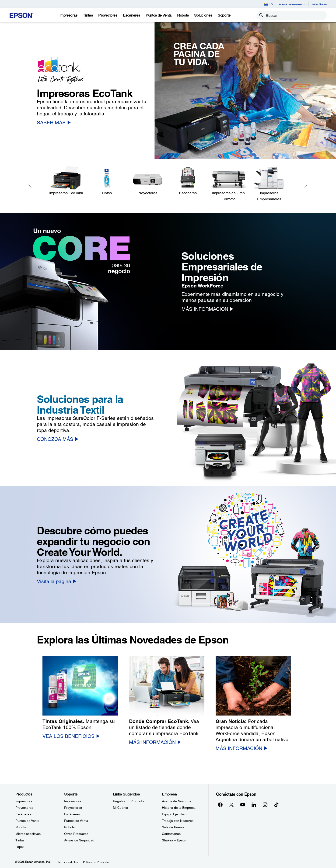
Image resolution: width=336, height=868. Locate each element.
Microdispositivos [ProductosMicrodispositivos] (28, 834)
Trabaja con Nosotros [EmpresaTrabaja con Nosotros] (178, 821)
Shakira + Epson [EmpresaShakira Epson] (174, 840)
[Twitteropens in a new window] (231, 805)
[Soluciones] (203, 15)
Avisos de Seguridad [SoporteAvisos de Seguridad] (79, 840)
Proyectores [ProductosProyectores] (24, 808)
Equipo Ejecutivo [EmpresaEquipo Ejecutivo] (174, 814)
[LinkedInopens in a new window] (254, 805)
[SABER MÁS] (54, 123)
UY (268, 4)
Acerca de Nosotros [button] (292, 4)
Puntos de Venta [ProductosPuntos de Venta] (27, 821)
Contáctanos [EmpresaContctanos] (171, 834)
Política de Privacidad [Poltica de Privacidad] (97, 862)
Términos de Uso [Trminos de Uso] (69, 862)
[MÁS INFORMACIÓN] (207, 309)
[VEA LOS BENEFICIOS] (71, 736)
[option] (168, 91)
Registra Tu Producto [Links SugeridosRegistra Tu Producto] (128, 801)
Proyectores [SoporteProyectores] (73, 808)
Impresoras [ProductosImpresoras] (24, 801)
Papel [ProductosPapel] (19, 847)
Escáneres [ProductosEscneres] (23, 814)
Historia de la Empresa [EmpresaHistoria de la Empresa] (179, 808)
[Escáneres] (188, 181)
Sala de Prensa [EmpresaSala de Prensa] (173, 827)
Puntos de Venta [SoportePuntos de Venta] (76, 821)
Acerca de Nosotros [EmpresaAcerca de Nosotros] (177, 801)
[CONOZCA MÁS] (58, 439)
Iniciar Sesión (319, 4)
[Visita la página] (57, 581)
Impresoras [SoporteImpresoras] (73, 801)
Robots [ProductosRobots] (21, 827)
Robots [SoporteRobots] (69, 827)
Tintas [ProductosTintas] (20, 840)
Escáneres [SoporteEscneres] (72, 814)
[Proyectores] (147, 181)
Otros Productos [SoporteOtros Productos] (76, 834)
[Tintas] (88, 15)
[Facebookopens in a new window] (220, 805)
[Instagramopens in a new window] (265, 805)
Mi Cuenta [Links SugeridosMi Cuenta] (121, 808)
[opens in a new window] (276, 805)
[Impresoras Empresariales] (269, 184)
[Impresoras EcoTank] (66, 181)
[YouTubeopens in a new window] (243, 805)
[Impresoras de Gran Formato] (228, 184)
